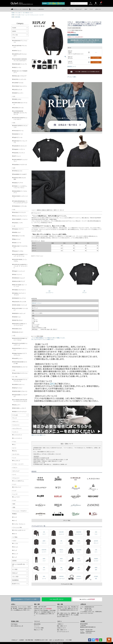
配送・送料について (62, 626)
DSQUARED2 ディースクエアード (20, 192)
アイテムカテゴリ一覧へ (67, 584)
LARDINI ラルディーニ (19, 385)
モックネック (17, 461)
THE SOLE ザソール (19, 131)
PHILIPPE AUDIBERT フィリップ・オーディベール (21, 255)
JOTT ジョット (17, 156)
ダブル (15, 451)
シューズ (15, 494)
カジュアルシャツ (17, 428)
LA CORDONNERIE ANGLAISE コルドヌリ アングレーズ (20, 113)
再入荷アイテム (16, 584)
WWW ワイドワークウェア (20, 412)
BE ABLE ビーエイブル (19, 236)
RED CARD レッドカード (20, 408)
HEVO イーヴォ (17, 67)
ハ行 (14, 226)
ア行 (14, 38)
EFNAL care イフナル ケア (20, 76)
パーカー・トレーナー (25, 15)
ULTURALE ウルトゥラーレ (20, 86)
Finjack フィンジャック (19, 271)
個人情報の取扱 (29, 640)
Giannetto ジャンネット (19, 153)
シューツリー (17, 497)
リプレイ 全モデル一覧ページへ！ (67, 107)
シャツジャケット (18, 435)
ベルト (15, 500)
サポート (60, 621)
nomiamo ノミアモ (18, 223)
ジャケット (16, 432)
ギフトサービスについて (63, 632)
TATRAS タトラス (18, 171)
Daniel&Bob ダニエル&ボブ (20, 174)
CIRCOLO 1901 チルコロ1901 (20, 178)
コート (15, 475)
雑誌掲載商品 (15, 580)
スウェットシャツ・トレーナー (37, 15)
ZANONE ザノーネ (18, 134)
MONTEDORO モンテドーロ (20, 367)
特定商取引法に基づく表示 (41, 640)
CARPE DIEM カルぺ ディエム (20, 103)
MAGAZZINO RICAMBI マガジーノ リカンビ (20, 339)
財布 (14, 504)
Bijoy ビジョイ (17, 239)
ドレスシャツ (16, 425)
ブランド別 (18, 13)
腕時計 (15, 514)
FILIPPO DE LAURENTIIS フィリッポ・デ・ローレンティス (21, 266)
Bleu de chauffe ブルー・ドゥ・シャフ (20, 286)
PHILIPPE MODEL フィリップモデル (20, 260)
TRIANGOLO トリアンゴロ (20, 206)
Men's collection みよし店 (17, 626)
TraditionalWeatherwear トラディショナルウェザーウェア (21, 202)
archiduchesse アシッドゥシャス (20, 41)
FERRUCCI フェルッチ (19, 278)
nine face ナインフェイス (20, 212)
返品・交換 (60, 604)
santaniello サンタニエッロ (20, 146)
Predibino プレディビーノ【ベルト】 (20, 294)
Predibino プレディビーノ (20, 290)
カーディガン (16, 454)
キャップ (16, 554)
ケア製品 (15, 537)
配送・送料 (37, 604)
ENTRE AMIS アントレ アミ (20, 64)
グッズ (15, 550)
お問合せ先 (83, 604)
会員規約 (22, 640)
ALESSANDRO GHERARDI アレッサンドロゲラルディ (20, 60)
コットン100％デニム (19, 481)
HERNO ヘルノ (17, 317)
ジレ (15, 445)
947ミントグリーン (49, 291)
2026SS (14, 31)
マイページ (37, 621)
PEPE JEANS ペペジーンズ (20, 305)
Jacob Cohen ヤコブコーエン (21, 373)
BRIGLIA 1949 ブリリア (19, 281)
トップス (16, 544)
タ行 (14, 168)
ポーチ (15, 534)
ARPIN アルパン (18, 51)
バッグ (15, 491)
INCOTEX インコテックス (20, 79)
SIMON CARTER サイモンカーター (20, 126)
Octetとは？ (15, 573)
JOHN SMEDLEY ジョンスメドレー (21, 160)
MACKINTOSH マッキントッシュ (20, 349)
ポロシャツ (16, 421)
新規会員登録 (37, 624)
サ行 (14, 123)
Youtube (14, 28)
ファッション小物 (17, 527)
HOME (13, 13)
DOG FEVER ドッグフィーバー (21, 197)
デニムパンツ (16, 478)
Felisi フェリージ (18, 275)
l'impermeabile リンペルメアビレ (20, 396)
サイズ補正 (15, 569)
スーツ (15, 448)
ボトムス (16, 547)
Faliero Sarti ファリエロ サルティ (20, 247)
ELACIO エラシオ (18, 90)
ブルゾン (15, 468)
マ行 (14, 336)
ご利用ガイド (18, 610)
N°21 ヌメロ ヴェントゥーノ (20, 216)
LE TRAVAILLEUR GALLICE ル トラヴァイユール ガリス (20, 401)
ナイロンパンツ (17, 487)
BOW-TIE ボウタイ (18, 320)
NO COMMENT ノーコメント (21, 219)
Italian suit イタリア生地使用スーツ (20, 72)
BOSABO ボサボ (18, 329)
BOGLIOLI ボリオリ (18, 332)
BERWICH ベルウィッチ (19, 313)
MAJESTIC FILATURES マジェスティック (20, 344)
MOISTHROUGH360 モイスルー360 (20, 363)
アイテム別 (18, 15)
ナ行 (14, 210)
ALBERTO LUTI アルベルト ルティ (20, 55)
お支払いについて (61, 628)
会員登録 (14, 561)
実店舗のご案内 (15, 621)
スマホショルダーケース (19, 530)
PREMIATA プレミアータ (20, 298)
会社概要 (83, 621)
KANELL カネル (17, 99)
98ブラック (84, 291)
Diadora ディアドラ (18, 183)
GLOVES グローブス (19, 108)
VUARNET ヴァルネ (18, 83)
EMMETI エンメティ (18, 93)
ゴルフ (15, 541)
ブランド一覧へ (67, 521)
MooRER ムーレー (18, 358)
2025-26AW (18, 17)
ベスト (15, 442)
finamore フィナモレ (18, 251)
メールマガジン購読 (39, 628)
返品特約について (72, 66)
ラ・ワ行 (23, 13)
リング (15, 517)
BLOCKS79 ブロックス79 (20, 302)
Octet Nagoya (14, 624)
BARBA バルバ (17, 232)
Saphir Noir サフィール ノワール (20, 142)
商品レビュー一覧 (38, 630)
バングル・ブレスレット (19, 524)
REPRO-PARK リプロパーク (20, 391)
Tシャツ (15, 418)
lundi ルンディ (17, 405)
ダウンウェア (16, 471)
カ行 (14, 96)
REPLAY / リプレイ (37, 303)
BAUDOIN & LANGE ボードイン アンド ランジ (20, 325)
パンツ (15, 484)
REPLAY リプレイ (29, 13)
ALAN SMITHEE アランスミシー (20, 46)
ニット (15, 458)
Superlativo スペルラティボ (20, 165)
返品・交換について (62, 630)
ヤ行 (14, 370)
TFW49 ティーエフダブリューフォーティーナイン (20, 187)
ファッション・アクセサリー (20, 511)
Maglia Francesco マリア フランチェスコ (20, 354)
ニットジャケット (18, 438)
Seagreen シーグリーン (19, 149)
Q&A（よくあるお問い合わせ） (19, 565)
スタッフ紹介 (15, 577)
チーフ (15, 521)
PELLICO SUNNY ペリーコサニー (21, 309)
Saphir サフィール (18, 137)
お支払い (13, 604)
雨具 (14, 507)
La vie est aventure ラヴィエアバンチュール (20, 380)
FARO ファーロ (17, 243)
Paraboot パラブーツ (19, 229)
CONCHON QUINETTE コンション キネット (20, 119)
